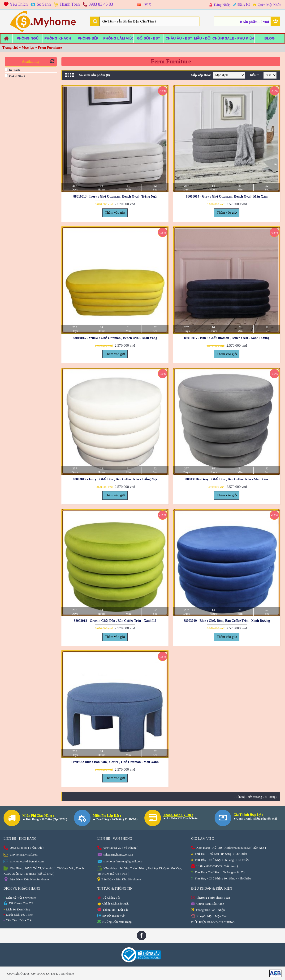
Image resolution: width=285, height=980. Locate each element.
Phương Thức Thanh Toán (211, 898)
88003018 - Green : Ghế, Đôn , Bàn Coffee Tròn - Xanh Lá (115, 621)
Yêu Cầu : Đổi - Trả (17, 920)
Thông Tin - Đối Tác (113, 910)
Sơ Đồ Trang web (111, 916)
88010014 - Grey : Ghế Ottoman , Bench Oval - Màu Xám (227, 196)
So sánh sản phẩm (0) (95, 75)
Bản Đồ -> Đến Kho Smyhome (26, 880)
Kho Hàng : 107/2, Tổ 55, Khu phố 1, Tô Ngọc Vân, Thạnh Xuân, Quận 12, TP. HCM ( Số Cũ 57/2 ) (44, 871)
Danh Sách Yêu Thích (18, 915)
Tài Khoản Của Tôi (18, 903)
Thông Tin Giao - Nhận (208, 910)
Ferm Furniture (50, 48)
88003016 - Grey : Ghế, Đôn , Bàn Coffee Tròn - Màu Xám (227, 479)
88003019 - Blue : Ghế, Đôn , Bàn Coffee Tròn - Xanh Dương (227, 621)
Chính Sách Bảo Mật (113, 904)
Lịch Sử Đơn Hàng (17, 909)
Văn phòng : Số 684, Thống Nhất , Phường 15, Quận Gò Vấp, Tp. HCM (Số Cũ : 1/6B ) (140, 871)
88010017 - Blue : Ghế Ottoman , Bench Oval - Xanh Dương (227, 338)
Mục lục (28, 48)
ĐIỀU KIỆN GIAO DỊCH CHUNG (213, 922)
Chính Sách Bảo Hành (208, 904)
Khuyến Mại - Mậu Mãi (209, 916)
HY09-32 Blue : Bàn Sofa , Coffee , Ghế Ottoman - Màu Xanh (115, 762)
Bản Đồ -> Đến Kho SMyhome (119, 880)
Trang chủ (10, 48)
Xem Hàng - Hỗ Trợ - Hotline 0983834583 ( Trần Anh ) (229, 848)
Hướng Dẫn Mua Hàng (114, 922)
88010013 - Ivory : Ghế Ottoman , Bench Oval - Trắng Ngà (115, 196)
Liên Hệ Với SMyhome (20, 898)
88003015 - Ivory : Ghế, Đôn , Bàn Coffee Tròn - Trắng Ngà (115, 479)
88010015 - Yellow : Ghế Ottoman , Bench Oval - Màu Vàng (115, 338)
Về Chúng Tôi (109, 898)
